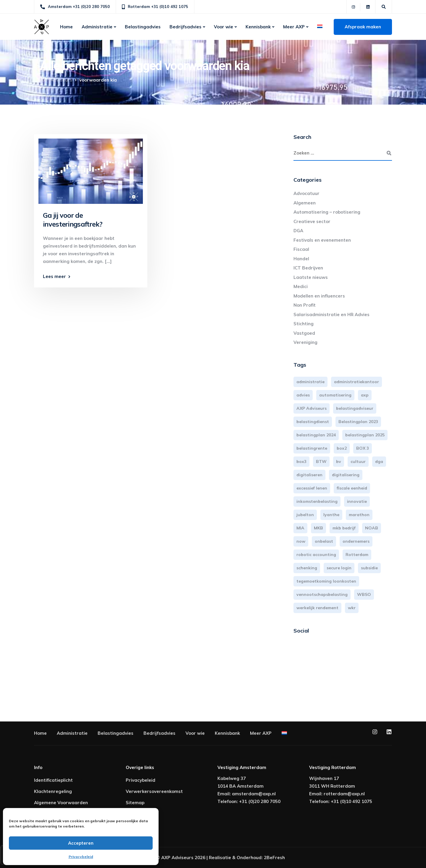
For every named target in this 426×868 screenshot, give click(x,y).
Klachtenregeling (53, 791)
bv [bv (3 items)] (339, 461)
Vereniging (305, 342)
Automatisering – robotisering (327, 212)
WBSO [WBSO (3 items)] (364, 594)
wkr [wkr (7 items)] (352, 608)
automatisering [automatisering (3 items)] (335, 395)
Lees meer (54, 276)
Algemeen (305, 203)
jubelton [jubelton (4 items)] (305, 515)
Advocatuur (306, 193)
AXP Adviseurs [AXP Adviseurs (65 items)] (312, 408)
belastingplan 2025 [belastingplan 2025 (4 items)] (365, 435)
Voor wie (224, 27)
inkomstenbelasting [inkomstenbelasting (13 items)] (317, 501)
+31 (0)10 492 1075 (351, 801)
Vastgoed (304, 333)
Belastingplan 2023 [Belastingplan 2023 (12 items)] (358, 422)
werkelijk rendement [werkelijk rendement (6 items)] (317, 608)
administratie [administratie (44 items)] (310, 382)
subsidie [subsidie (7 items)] (369, 568)
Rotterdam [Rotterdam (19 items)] (357, 555)
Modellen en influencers (319, 296)
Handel (301, 259)
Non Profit (305, 305)
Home (66, 27)
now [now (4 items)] (301, 541)
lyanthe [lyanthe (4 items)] (331, 515)
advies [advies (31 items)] (303, 395)
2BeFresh (274, 858)
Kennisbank (258, 27)
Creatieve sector (312, 221)
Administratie (97, 27)
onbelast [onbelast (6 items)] (324, 541)
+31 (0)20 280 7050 (260, 801)
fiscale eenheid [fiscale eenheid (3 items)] (352, 488)
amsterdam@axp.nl (254, 794)
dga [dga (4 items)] (379, 461)
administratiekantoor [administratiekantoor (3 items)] (356, 382)
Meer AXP (294, 27)
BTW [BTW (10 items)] (321, 461)
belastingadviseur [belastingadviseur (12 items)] (355, 408)
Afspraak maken (363, 27)
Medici (301, 286)
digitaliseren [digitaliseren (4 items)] (309, 475)
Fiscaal (301, 249)
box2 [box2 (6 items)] (342, 448)
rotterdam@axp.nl (344, 794)
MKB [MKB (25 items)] (318, 528)
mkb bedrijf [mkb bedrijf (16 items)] (344, 528)
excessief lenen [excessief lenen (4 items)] (312, 488)
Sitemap (135, 803)
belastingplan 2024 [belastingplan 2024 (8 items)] (316, 435)
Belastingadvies (143, 27)
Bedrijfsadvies (185, 27)
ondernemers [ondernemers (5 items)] (356, 541)
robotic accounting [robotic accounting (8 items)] (316, 555)
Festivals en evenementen (322, 240)
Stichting (304, 324)
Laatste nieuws (311, 277)
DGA (298, 231)
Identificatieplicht (53, 780)
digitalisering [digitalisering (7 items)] (346, 475)
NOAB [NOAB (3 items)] (372, 528)
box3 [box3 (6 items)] (301, 461)
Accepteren (81, 843)
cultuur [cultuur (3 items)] (358, 461)
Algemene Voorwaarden (61, 803)
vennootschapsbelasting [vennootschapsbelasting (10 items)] (322, 594)
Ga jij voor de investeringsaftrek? (72, 220)
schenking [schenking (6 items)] (307, 568)
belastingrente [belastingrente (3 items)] (312, 448)
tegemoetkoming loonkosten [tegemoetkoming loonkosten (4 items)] (326, 581)
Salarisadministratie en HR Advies (331, 314)
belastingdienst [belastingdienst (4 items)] (313, 422)
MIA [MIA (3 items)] (300, 528)
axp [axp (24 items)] (365, 395)
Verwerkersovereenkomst (154, 791)
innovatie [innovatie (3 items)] (357, 501)
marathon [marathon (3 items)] (359, 515)
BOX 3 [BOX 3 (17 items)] (363, 448)
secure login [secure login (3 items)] (339, 568)
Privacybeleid (81, 857)
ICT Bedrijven (308, 268)
